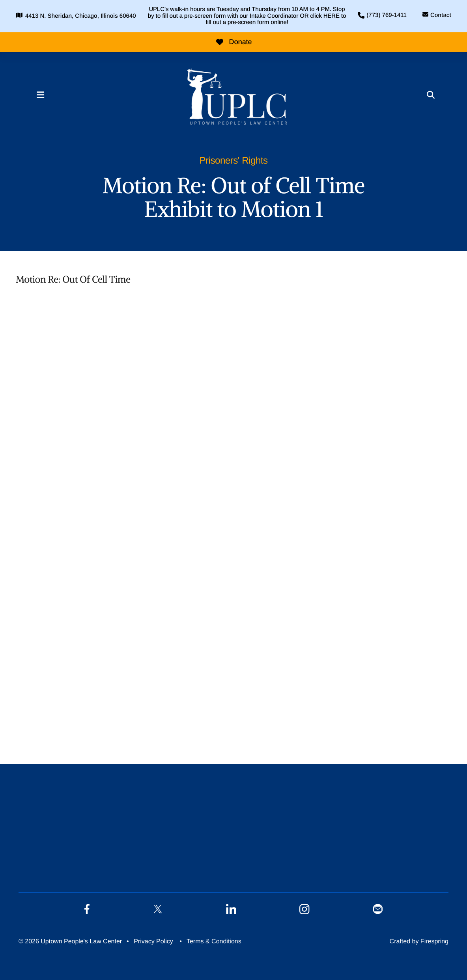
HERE (332, 16)
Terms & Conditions (214, 942)
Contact (441, 15)
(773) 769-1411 (387, 15)
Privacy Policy (153, 942)
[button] (40, 95)
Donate (234, 42)
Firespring (434, 942)
